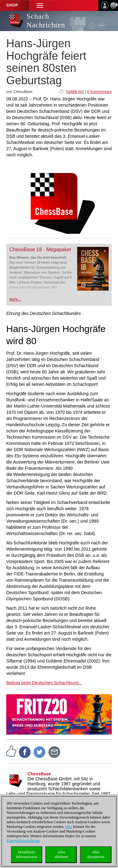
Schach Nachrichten (46, 21)
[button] (40, 5)
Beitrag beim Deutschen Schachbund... (44, 683)
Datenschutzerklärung (23, 841)
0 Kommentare (99, 92)
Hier (69, 827)
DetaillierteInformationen (27, 854)
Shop (12, 5)
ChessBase (39, 774)
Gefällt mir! (75, 92)
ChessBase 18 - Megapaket (40, 249)
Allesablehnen (61, 854)
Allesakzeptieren (96, 854)
